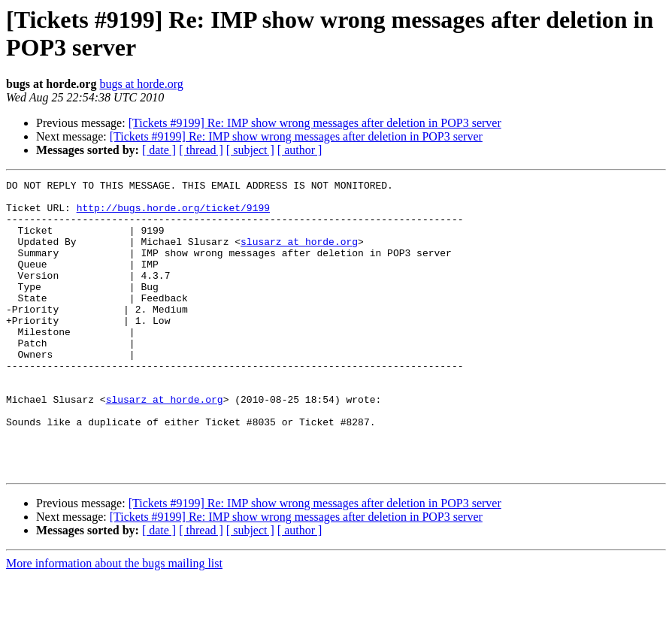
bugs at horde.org (141, 84)
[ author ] (300, 150)
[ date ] (159, 150)
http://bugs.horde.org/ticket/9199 (173, 214)
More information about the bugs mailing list (114, 622)
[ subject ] (250, 150)
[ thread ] (201, 150)
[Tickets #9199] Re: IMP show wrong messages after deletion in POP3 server (315, 123)
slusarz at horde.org (299, 255)
